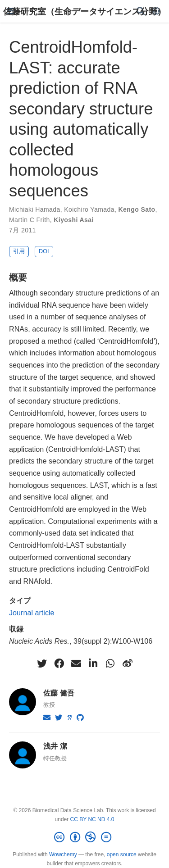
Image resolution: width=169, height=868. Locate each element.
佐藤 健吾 (59, 693)
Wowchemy (63, 854)
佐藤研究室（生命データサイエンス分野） (84, 11)
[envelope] (76, 663)
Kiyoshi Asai (74, 220)
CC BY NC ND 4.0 (92, 819)
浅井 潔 (55, 746)
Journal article (32, 613)
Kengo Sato (137, 209)
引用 (19, 251)
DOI (44, 251)
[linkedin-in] (93, 663)
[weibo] (128, 663)
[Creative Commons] (84, 837)
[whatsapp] (110, 663)
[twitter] (42, 663)
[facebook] (59, 663)
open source (122, 854)
